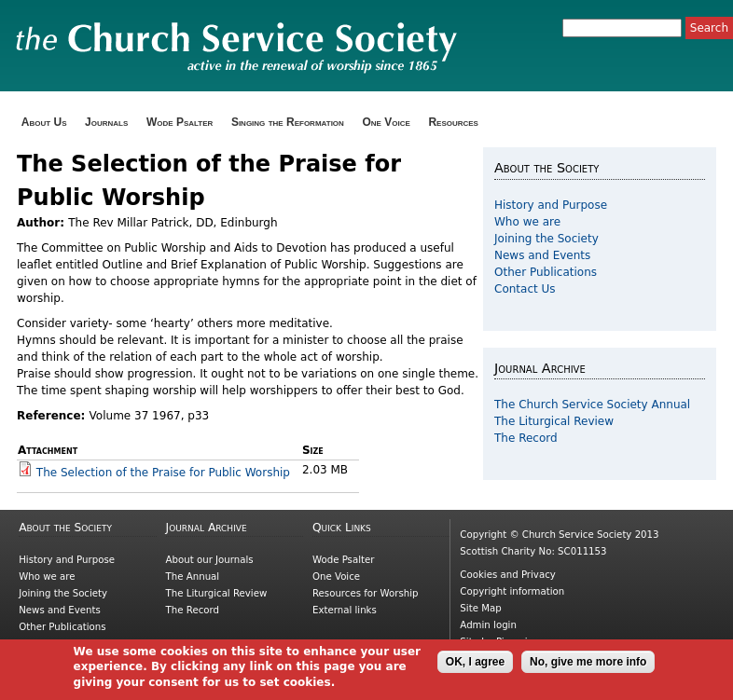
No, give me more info (588, 667)
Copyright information (512, 591)
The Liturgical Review (554, 421)
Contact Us (525, 289)
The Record (526, 438)
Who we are (527, 222)
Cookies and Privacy (507, 575)
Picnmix (515, 642)
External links (345, 610)
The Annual (193, 576)
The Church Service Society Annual (592, 405)
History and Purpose (551, 205)
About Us (44, 122)
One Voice (386, 122)
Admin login (488, 625)
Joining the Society (546, 239)
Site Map (480, 608)
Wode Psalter (180, 122)
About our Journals (210, 560)
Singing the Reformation (288, 122)
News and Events (542, 255)
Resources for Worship (365, 593)
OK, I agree (475, 667)
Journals (106, 122)
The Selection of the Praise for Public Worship (163, 473)
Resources (453, 122)
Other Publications (546, 272)
